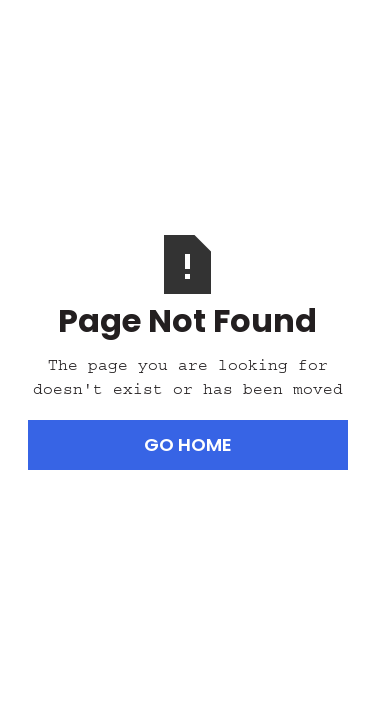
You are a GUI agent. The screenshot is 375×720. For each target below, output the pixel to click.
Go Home (188, 444)
